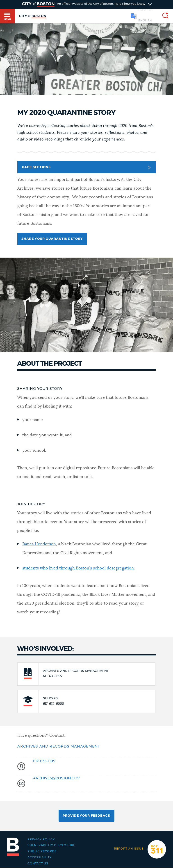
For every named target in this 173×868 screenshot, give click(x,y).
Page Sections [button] (86, 168)
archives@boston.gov (56, 778)
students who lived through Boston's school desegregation (78, 568)
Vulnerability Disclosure (51, 845)
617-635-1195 (44, 761)
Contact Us (38, 864)
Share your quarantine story (52, 239)
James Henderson (39, 544)
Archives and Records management (59, 746)
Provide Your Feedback (86, 816)
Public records (42, 851)
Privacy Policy (41, 840)
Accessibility (40, 858)
